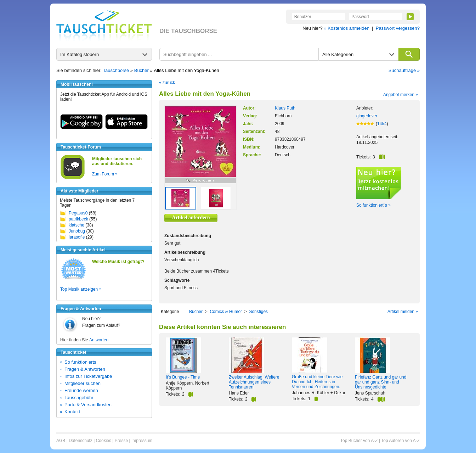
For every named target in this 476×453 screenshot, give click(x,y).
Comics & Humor (226, 312)
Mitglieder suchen (83, 383)
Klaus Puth (285, 108)
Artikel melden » (403, 312)
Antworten (99, 340)
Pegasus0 (78, 213)
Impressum (142, 441)
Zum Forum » (105, 174)
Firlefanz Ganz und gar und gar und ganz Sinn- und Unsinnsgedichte (381, 382)
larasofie (77, 237)
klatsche (76, 225)
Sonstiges (258, 312)
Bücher (141, 70)
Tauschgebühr (79, 398)
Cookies (104, 441)
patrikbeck (78, 219)
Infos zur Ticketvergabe (88, 376)
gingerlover (367, 116)
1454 (382, 124)
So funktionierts (80, 362)
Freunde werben (81, 390)
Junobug (77, 231)
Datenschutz (81, 441)
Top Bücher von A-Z (359, 441)
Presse (121, 441)
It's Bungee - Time (183, 377)
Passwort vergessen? (398, 28)
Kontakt (72, 412)
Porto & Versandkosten (88, 405)
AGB (61, 441)
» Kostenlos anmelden (347, 28)
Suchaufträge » (404, 70)
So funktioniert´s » (373, 205)
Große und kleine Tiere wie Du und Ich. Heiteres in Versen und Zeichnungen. (317, 382)
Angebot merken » (401, 95)
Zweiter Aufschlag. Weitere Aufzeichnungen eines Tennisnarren (254, 382)
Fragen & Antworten (85, 369)
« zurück (167, 83)
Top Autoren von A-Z (400, 441)
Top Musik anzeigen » (81, 289)
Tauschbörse (116, 70)
